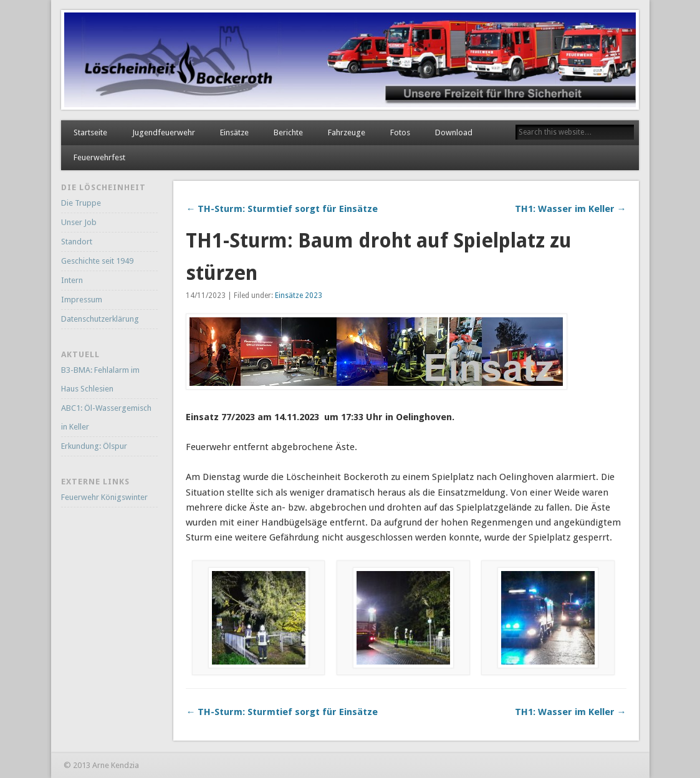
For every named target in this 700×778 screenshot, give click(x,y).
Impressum (82, 300)
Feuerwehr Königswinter (104, 497)
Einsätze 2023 (299, 295)
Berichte (288, 132)
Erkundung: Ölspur (94, 446)
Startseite (90, 132)
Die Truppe (81, 203)
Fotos (400, 132)
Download (454, 132)
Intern (72, 280)
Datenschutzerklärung (100, 319)
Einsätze (234, 132)
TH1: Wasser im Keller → (571, 209)
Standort (77, 242)
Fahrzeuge (347, 132)
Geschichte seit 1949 (97, 261)
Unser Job (79, 222)
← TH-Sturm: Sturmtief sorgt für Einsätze (282, 209)
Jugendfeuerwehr (164, 132)
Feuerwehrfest (99, 157)
